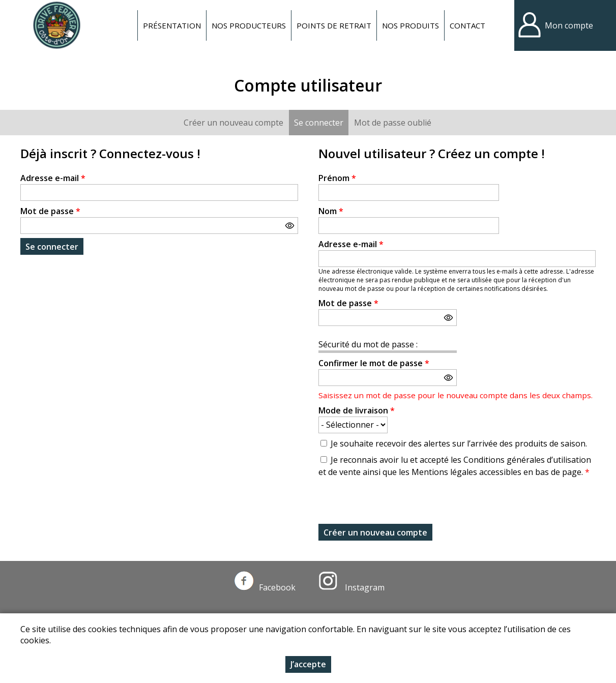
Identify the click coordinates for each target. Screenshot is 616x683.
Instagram (351, 587)
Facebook (265, 587)
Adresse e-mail (53, 178)
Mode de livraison (357, 410)
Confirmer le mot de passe (374, 363)
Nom (331, 211)
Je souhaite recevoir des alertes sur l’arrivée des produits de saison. (459, 443)
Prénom (337, 178)
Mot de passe (50, 211)
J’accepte (308, 664)
